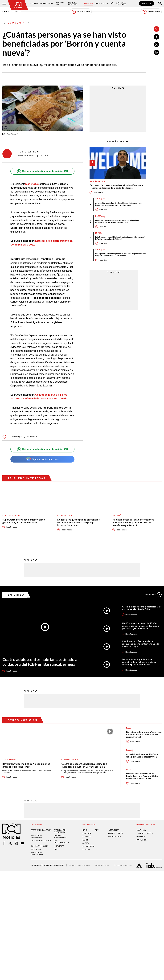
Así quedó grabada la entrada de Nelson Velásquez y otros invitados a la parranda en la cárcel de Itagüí (119, 204)
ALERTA (86, 843)
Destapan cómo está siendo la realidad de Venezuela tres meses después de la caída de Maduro (116, 187)
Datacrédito (32, 437)
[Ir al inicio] (18, 5)
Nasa (128, 750)
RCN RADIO (87, 836)
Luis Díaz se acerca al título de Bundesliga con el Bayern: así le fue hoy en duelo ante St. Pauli (120, 238)
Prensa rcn (36, 849)
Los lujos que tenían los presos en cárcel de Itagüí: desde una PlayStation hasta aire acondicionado (121, 255)
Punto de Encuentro (121, 3)
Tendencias (100, 3)
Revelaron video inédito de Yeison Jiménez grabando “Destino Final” (26, 765)
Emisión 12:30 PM (81, 12)
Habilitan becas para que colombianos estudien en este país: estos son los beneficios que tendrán (133, 522)
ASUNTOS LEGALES (115, 833)
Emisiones (10, 12)
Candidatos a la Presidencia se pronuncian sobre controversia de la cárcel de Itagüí (140, 644)
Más (153, 595)
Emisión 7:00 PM (151, 12)
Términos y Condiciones (123, 865)
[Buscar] (160, 4)
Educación (117, 515)
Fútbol (99, 233)
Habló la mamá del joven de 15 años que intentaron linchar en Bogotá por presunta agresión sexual (141, 626)
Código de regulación (41, 841)
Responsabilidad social (41, 830)
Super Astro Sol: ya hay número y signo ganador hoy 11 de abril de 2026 (24, 521)
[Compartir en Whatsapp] (156, 52)
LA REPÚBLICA (113, 830)
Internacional (47, 3)
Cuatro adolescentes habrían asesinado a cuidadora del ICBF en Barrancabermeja (40, 662)
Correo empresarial (40, 846)
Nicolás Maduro (97, 181)
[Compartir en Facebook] (156, 37)
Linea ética (59, 846)
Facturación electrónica (60, 831)
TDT (97, 830)
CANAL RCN (146, 3)
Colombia (34, 3)
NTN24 (85, 830)
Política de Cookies (102, 865)
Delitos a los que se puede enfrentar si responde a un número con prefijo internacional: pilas (79, 522)
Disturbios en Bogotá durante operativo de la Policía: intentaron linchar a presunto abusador (117, 221)
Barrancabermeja (70, 760)
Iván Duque (32, 184)
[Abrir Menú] (4, 4)
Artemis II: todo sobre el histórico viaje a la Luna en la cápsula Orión (142, 608)
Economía (89, 3)
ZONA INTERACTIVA (145, 833)
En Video (16, 595)
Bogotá (99, 216)
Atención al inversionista (37, 853)
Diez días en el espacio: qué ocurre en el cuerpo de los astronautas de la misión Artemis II (144, 734)
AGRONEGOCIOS (114, 836)
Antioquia (100, 199)
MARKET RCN (142, 840)
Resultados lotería (11, 515)
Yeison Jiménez (9, 760)
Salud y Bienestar (73, 3)
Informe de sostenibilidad (61, 836)
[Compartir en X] (156, 45)
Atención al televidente (37, 836)
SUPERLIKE (141, 836)
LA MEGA (86, 849)
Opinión (111, 3)
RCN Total (87, 833)
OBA (56, 849)
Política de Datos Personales (79, 865)
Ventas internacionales (62, 842)
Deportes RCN (60, 3)
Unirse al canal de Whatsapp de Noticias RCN (42, 171)
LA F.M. (85, 840)
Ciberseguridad (65, 515)
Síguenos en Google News (42, 459)
